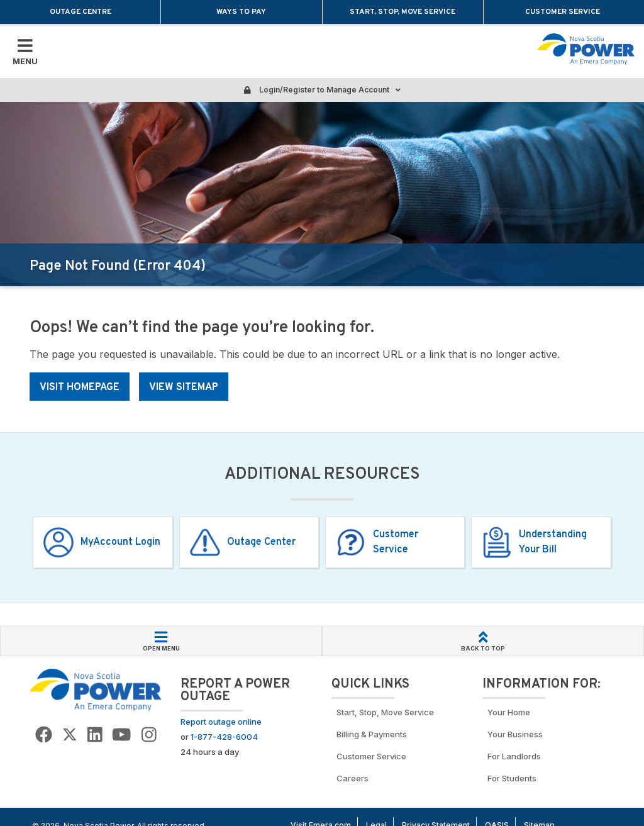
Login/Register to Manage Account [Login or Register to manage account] (322, 90)
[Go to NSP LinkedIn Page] (95, 735)
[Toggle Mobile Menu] (25, 51)
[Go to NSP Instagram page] (149, 735)
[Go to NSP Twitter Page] (70, 735)
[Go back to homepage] (586, 49)
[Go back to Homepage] (96, 689)
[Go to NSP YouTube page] (121, 735)
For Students (512, 778)
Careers (353, 778)
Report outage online (221, 722)
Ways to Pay (241, 12)
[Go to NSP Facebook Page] (44, 735)
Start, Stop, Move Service (402, 12)
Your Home (509, 712)
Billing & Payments (372, 734)
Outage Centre (80, 12)
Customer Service (563, 12)
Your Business (517, 734)
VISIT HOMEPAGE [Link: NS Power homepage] (80, 388)
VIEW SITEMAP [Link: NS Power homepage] (184, 388)
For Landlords (514, 756)
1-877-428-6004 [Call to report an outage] (224, 737)
